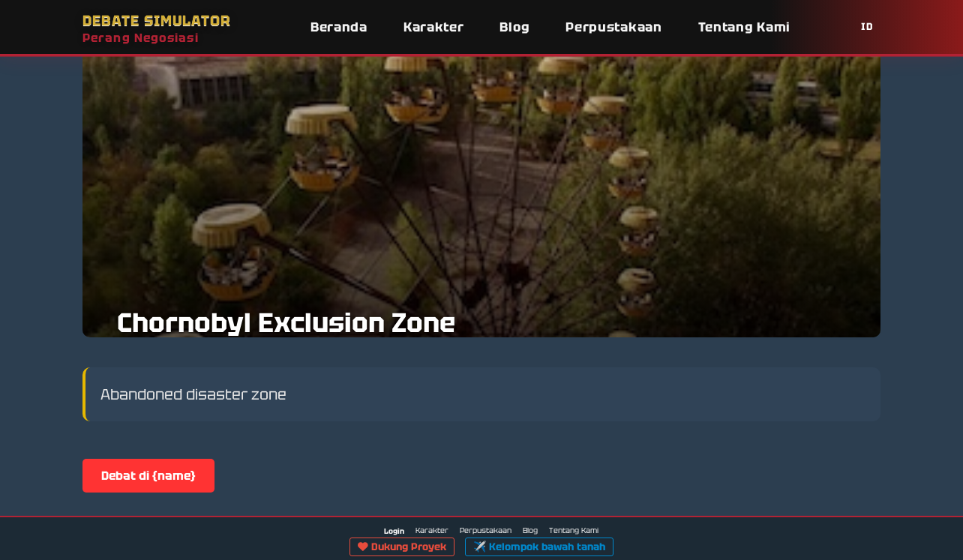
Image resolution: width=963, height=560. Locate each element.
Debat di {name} (148, 476)
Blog (514, 27)
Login (394, 532)
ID (867, 27)
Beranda (339, 27)
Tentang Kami (744, 27)
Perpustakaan (613, 27)
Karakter (434, 27)
